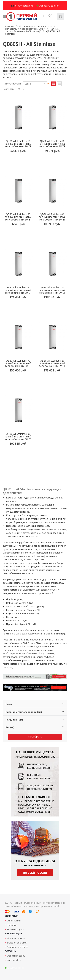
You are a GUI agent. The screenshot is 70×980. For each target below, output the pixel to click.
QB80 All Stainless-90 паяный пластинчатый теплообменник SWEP (18, 436)
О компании (14, 921)
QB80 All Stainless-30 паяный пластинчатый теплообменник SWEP (18, 217)
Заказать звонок (48, 6)
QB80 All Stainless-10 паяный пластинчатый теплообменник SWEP (18, 144)
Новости (12, 925)
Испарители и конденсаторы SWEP (25, 29)
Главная (10, 26)
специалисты (10, 650)
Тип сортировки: (12, 84)
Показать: (8, 89)
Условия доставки (17, 943)
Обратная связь (16, 956)
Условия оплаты (16, 938)
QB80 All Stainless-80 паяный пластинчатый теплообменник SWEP (52, 363)
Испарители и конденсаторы (36, 26)
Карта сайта (14, 960)
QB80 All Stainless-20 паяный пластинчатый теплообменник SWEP (52, 144)
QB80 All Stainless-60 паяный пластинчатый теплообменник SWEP (52, 290)
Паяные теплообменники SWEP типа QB (32, 30)
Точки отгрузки (16, 929)
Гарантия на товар (18, 947)
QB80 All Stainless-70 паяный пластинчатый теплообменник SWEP (18, 363)
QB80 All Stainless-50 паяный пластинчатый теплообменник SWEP (18, 290)
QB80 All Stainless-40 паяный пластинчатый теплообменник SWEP (52, 217)
